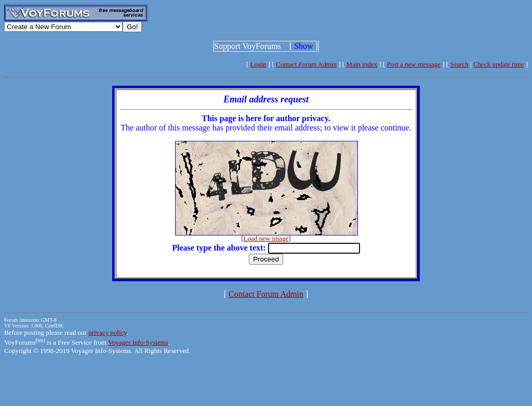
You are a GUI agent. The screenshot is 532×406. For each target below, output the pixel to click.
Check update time (498, 64)
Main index (362, 64)
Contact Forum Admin (306, 64)
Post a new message (414, 64)
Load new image (266, 238)
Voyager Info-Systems (138, 342)
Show (303, 46)
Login (258, 64)
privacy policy (108, 332)
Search (459, 64)
